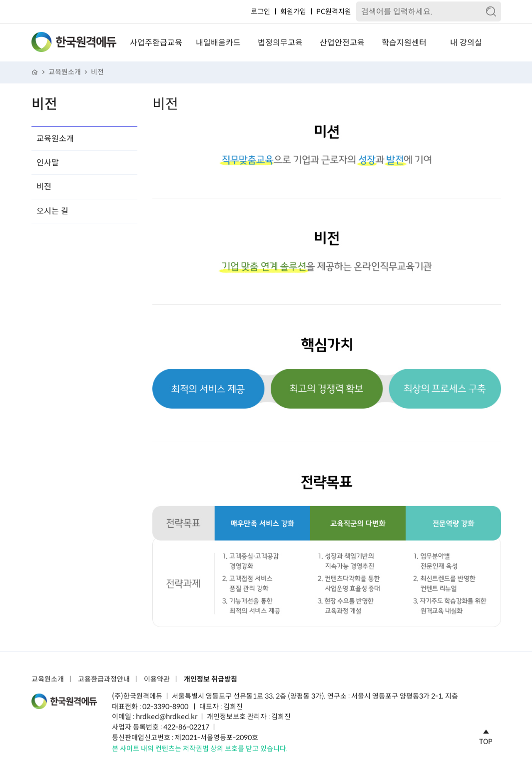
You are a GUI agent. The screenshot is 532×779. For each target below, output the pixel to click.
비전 (97, 72)
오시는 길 (52, 211)
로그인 (261, 11)
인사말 (48, 163)
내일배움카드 (218, 43)
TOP (486, 736)
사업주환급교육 (156, 43)
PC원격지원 (334, 11)
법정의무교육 (280, 43)
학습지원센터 (404, 43)
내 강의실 (466, 43)
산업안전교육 (342, 43)
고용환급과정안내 (104, 680)
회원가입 (293, 11)
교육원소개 (65, 72)
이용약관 (157, 680)
